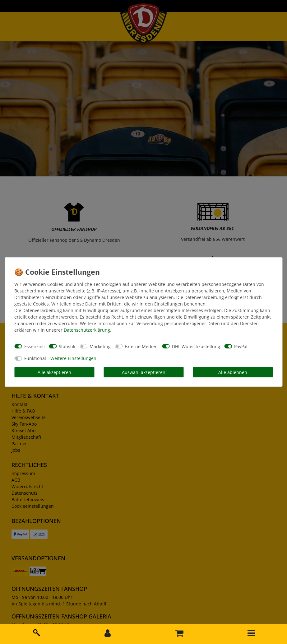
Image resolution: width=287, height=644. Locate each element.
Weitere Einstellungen (73, 358)
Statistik (67, 346)
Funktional (35, 358)
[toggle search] (36, 632)
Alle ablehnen (233, 372)
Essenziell (35, 346)
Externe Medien (141, 346)
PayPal (241, 346)
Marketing (100, 346)
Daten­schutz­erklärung (87, 330)
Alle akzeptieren (54, 372)
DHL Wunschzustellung (196, 346)
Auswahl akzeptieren (144, 372)
